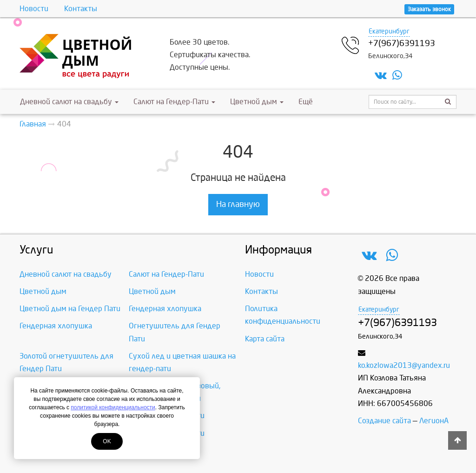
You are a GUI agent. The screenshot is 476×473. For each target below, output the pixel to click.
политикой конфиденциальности (113, 407)
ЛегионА (434, 421)
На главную (238, 204)
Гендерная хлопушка (165, 309)
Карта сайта (265, 339)
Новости (34, 9)
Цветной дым (257, 102)
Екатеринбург (389, 31)
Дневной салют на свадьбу (69, 102)
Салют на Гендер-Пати (174, 102)
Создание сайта (384, 421)
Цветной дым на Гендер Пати (70, 309)
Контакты (81, 9)
